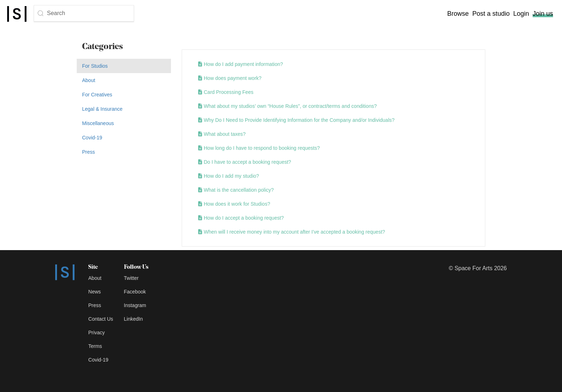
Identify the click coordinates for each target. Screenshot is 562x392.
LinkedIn (134, 319)
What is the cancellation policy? (236, 190)
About (89, 80)
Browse (458, 14)
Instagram (135, 305)
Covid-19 (92, 138)
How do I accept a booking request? (241, 218)
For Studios (95, 66)
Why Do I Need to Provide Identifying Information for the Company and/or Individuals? (296, 120)
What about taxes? (222, 134)
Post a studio (491, 14)
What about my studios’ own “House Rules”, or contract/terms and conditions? (288, 106)
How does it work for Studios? (234, 204)
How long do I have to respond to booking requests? (259, 148)
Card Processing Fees (226, 92)
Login (521, 14)
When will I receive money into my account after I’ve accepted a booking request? (292, 232)
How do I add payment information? (241, 64)
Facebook (135, 292)
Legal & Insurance (102, 109)
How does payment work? (230, 78)
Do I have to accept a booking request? (245, 162)
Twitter (131, 278)
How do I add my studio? (229, 176)
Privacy (96, 333)
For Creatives (97, 95)
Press (89, 152)
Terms (95, 346)
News (94, 292)
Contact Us (101, 319)
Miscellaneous (98, 123)
